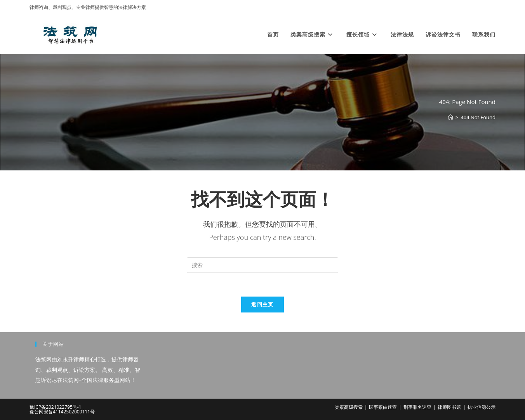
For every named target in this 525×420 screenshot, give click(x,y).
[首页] (451, 117)
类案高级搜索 (349, 407)
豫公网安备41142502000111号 (62, 412)
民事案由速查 (383, 407)
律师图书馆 (449, 407)
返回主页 (262, 304)
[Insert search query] (262, 265)
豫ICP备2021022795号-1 (55, 407)
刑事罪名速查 (417, 407)
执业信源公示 (482, 407)
